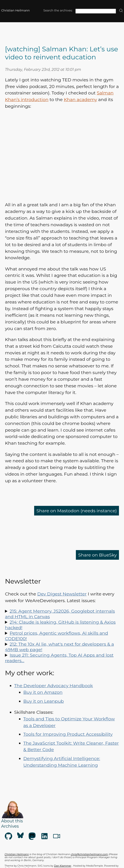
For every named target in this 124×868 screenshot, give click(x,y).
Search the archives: (58, 10)
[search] (121, 11)
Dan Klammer (63, 866)
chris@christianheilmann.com (89, 854)
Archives (10, 826)
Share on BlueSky (97, 555)
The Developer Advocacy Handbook (54, 686)
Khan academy (80, 99)
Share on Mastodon (77, 511)
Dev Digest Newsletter (62, 594)
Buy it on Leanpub (44, 701)
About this (12, 821)
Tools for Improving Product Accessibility (68, 734)
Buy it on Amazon (43, 692)
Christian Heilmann (15, 10)
